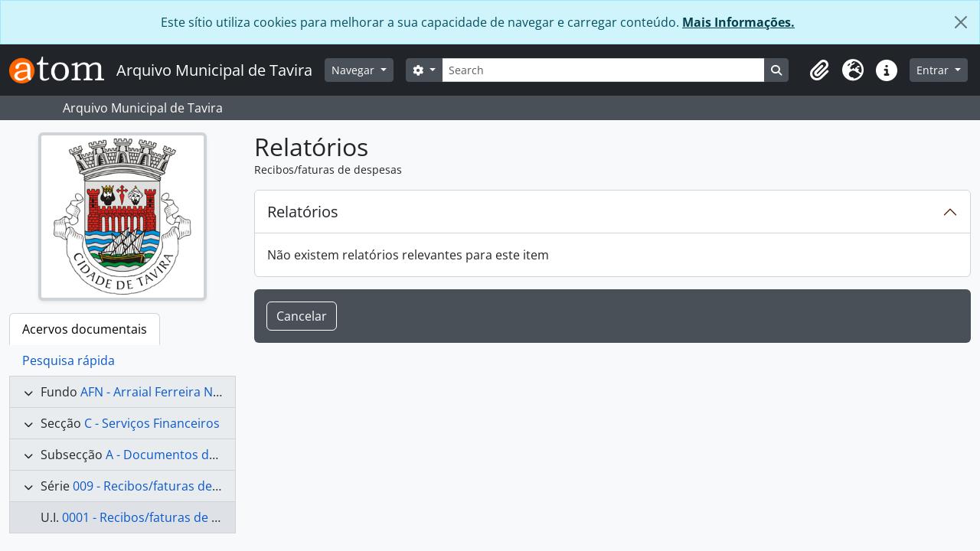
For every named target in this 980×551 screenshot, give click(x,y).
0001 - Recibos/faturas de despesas (164, 517)
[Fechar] (961, 22)
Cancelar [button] (302, 316)
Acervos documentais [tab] (85, 329)
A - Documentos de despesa (186, 455)
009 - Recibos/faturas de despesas (171, 486)
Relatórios (303, 212)
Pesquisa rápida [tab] (69, 360)
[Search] (603, 70)
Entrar (934, 70)
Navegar (354, 70)
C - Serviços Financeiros (152, 423)
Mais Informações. (738, 22)
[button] (819, 70)
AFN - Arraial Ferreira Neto (156, 392)
